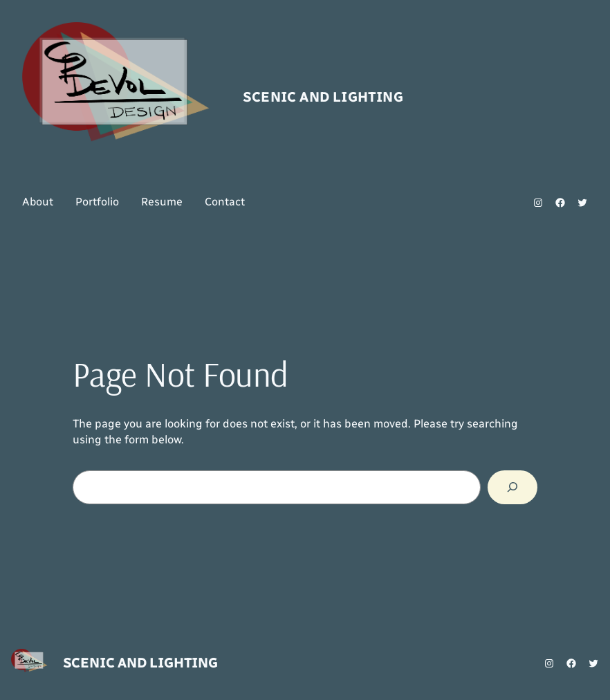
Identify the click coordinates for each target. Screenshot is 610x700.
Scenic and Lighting (323, 97)
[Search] (512, 488)
